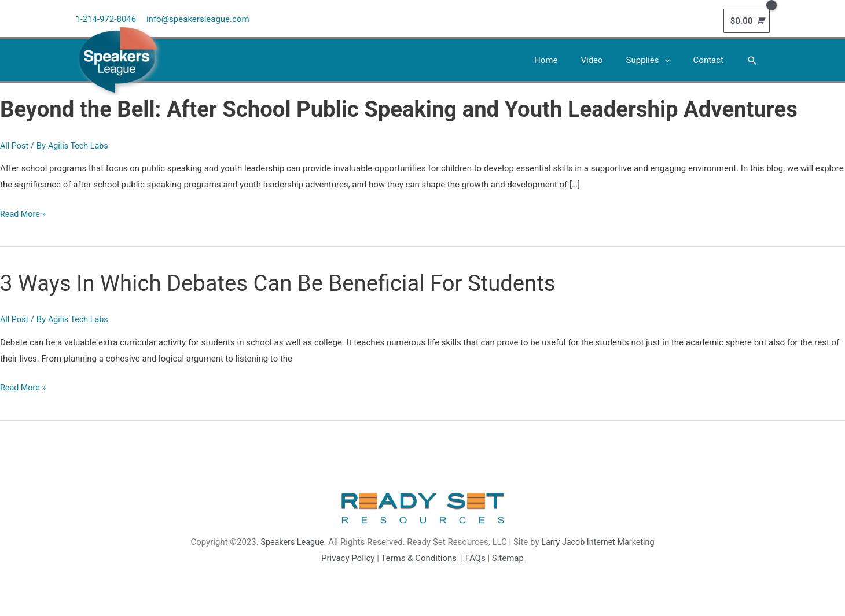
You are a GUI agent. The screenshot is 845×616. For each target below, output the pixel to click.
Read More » (24, 212)
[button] (752, 58)
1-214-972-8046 (106, 17)
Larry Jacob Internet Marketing (599, 540)
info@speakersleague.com (199, 17)
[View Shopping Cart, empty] (747, 19)
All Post (15, 143)
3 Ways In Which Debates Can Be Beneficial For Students (291, 280)
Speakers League (289, 540)
